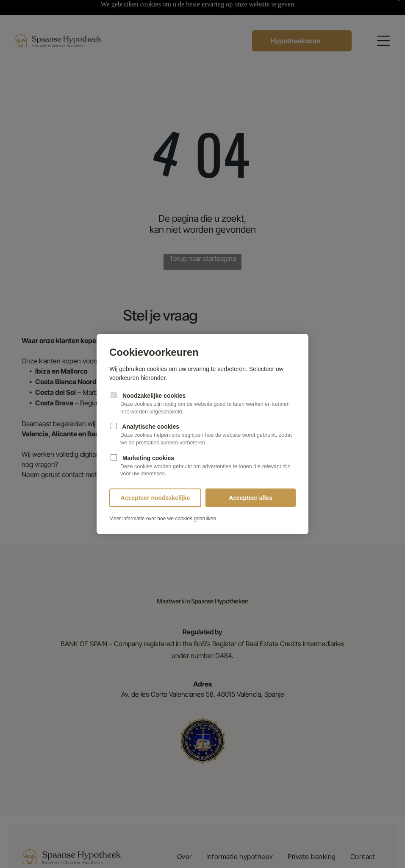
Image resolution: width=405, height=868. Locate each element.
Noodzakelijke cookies (202, 404)
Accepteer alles (251, 498)
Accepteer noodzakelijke (155, 498)
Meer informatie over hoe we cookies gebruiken (163, 519)
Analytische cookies (202, 435)
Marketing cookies (202, 466)
